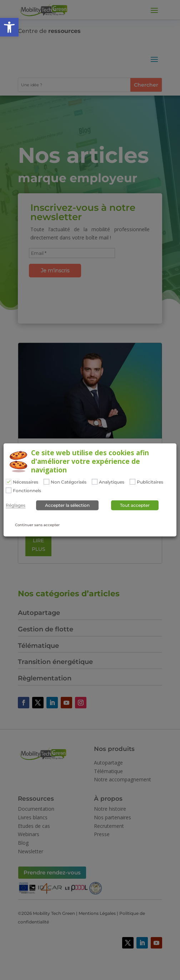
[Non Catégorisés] (46, 482)
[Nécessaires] (9, 482)
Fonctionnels (27, 490)
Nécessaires (26, 482)
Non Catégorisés (69, 482)
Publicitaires (150, 482)
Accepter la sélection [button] (67, 505)
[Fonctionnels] (9, 490)
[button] (9, 27)
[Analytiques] (95, 482)
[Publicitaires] (132, 482)
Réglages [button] (16, 505)
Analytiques (112, 482)
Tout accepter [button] (135, 505)
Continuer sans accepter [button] (37, 525)
